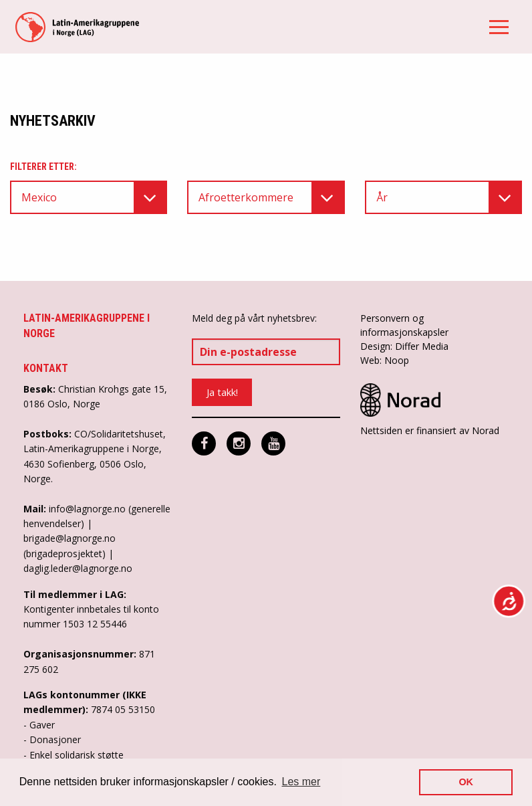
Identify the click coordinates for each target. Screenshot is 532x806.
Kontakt (46, 368)
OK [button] (466, 782)
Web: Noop (385, 360)
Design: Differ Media (404, 346)
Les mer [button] (301, 782)
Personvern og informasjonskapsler (404, 325)
